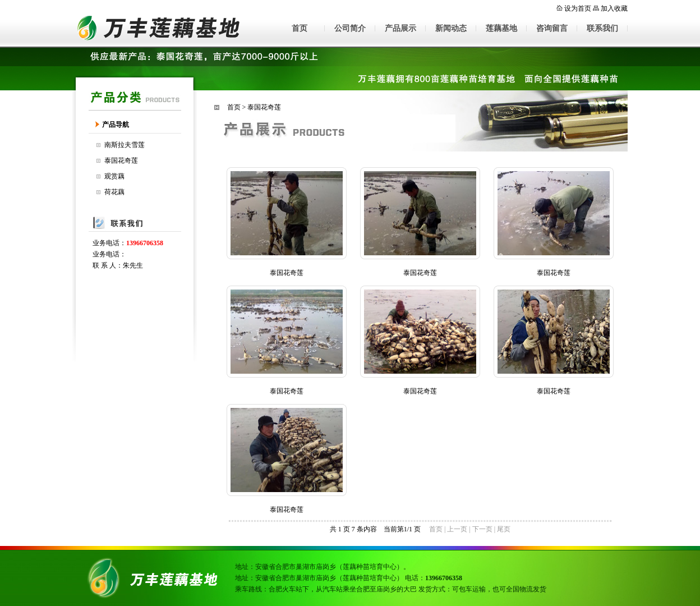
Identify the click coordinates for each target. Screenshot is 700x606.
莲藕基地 (501, 28)
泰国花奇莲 (121, 160)
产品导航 (116, 125)
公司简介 (350, 28)
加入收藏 (614, 8)
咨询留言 (552, 28)
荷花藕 (114, 192)
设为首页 (578, 8)
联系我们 (602, 28)
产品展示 (400, 28)
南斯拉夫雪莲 (125, 145)
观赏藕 (114, 176)
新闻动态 (451, 28)
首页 (300, 28)
